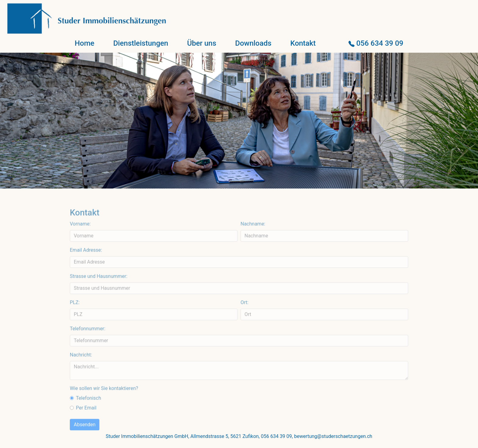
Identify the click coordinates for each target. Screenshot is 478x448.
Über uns (202, 43)
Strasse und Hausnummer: (99, 287)
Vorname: (80, 235)
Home (84, 43)
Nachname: (253, 235)
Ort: (244, 313)
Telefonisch (89, 409)
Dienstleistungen (141, 43)
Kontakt (303, 43)
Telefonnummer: (88, 339)
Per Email (86, 419)
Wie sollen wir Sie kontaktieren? (104, 399)
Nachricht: (81, 366)
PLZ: (75, 313)
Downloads (253, 43)
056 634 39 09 (376, 43)
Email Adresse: (86, 261)
